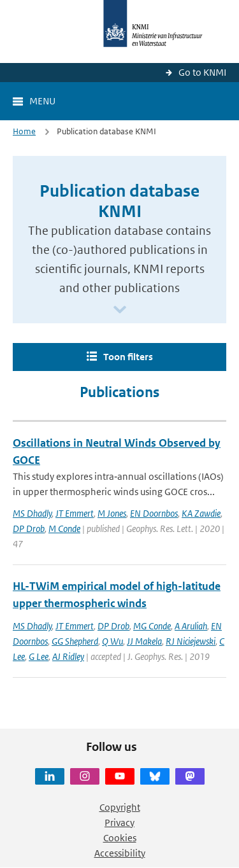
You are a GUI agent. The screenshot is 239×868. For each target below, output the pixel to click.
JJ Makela (144, 641)
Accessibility (120, 853)
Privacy (119, 822)
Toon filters (128, 357)
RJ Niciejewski (191, 641)
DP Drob (29, 528)
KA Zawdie (201, 513)
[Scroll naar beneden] (120, 310)
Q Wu (112, 641)
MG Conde (152, 626)
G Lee (39, 656)
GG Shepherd (75, 641)
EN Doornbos (154, 513)
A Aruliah (191, 626)
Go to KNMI (202, 72)
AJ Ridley (68, 656)
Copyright (120, 807)
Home (24, 131)
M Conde (64, 528)
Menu (42, 101)
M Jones (112, 513)
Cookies (120, 838)
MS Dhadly (32, 513)
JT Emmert (75, 513)
